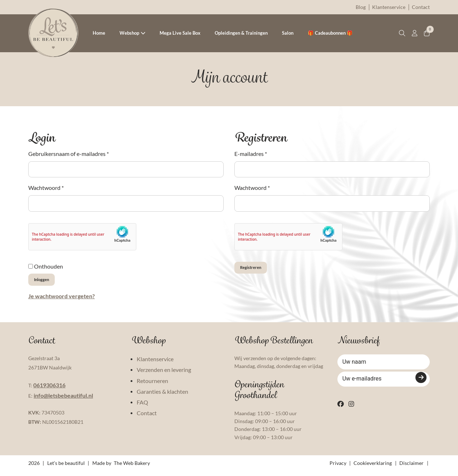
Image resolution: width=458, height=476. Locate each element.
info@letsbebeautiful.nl (63, 400)
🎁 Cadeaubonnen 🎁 (330, 33)
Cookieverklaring (373, 468)
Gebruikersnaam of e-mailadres (69, 154)
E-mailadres (251, 154)
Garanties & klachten (162, 396)
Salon (288, 33)
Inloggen (47, 282)
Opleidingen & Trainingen (241, 33)
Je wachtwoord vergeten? (62, 301)
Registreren (257, 270)
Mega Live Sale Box (180, 33)
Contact (421, 7)
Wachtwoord (46, 188)
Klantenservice (389, 7)
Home (99, 33)
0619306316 (49, 390)
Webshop (129, 33)
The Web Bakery (132, 468)
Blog (361, 7)
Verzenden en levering (164, 375)
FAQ (142, 407)
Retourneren (152, 385)
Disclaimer (411, 468)
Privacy (338, 468)
